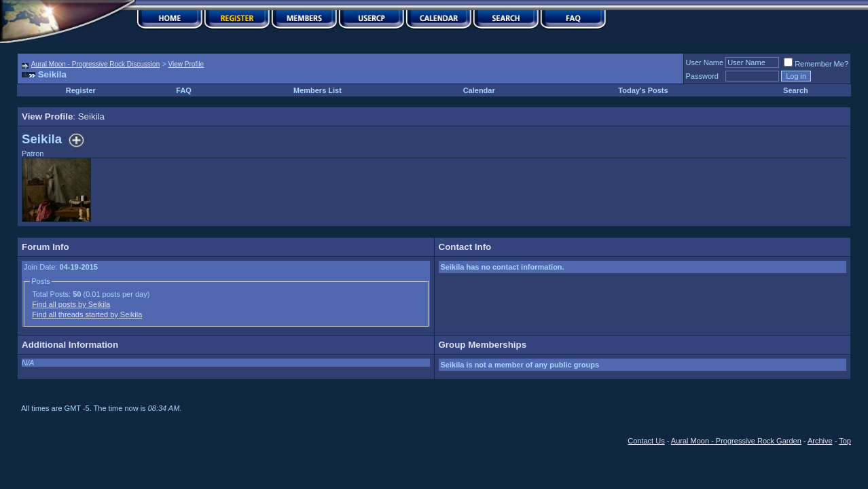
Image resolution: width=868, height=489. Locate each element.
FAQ (184, 90)
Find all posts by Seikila (71, 304)
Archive (820, 441)
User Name (705, 62)
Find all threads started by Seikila (87, 314)
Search (796, 90)
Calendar (479, 90)
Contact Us (646, 441)
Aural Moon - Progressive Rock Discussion (96, 64)
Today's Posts (643, 90)
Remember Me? (816, 64)
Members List (318, 90)
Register (81, 90)
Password (702, 76)
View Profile (186, 64)
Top (845, 441)
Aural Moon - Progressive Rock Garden (736, 441)
